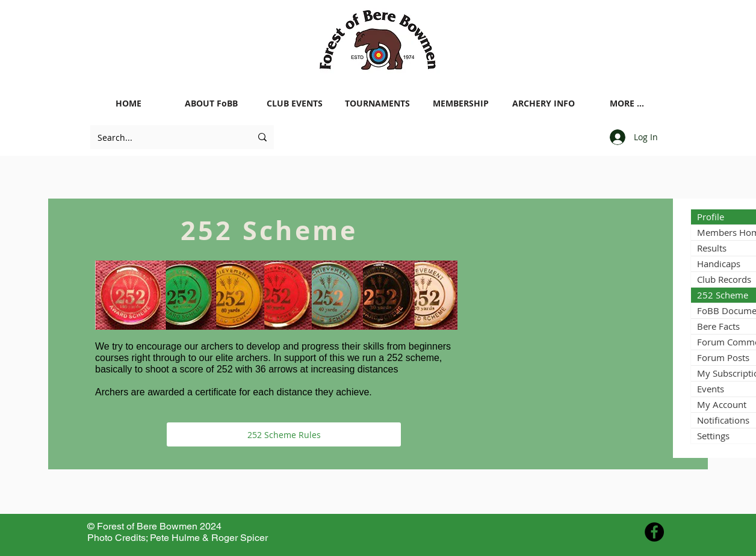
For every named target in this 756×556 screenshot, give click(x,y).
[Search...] (165, 137)
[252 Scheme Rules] (284, 434)
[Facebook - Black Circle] (654, 532)
